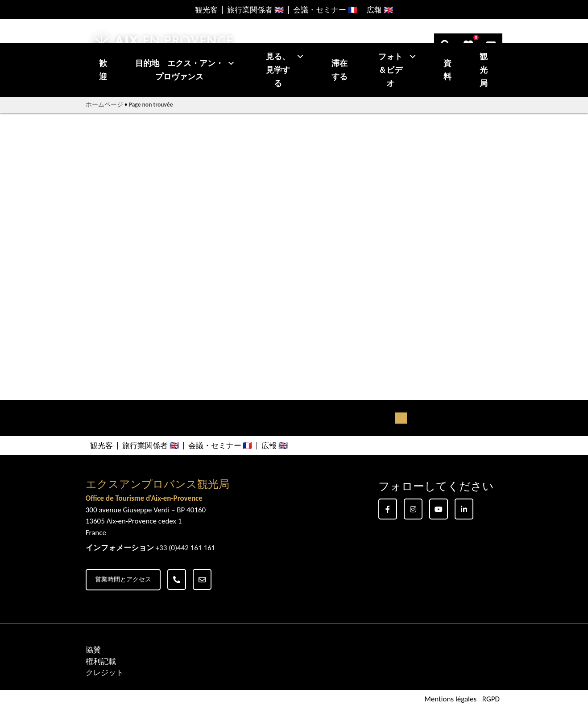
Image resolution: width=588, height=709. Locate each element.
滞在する (340, 70)
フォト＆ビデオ (398, 70)
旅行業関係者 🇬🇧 (255, 10)
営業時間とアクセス (123, 579)
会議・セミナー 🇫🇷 (325, 10)
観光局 (484, 70)
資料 (447, 70)
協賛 (93, 650)
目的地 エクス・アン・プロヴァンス (185, 70)
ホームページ (104, 105)
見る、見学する (285, 70)
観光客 (206, 10)
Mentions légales (450, 699)
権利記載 (101, 662)
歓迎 (103, 70)
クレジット (105, 673)
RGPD (491, 699)
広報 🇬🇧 (380, 10)
